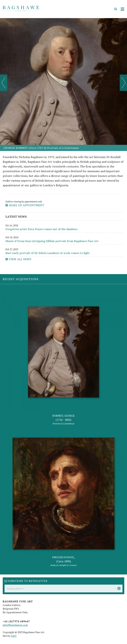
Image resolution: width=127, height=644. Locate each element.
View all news (18, 259)
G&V (14, 636)
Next (123, 83)
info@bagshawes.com (15, 625)
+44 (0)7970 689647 (16, 621)
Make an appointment (25, 205)
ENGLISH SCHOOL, (64, 561)
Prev (4, 83)
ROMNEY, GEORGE (64, 420)
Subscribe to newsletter (26, 581)
